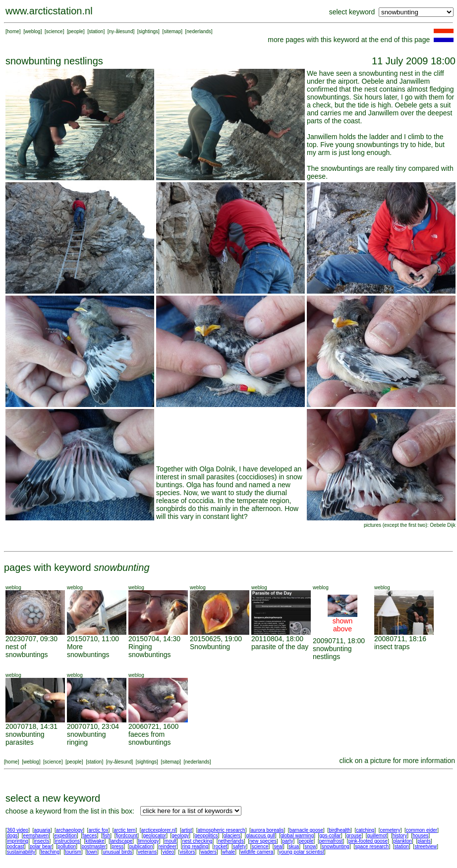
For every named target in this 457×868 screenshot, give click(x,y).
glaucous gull (260, 836)
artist (187, 830)
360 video (18, 830)
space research (372, 846)
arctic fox (98, 830)
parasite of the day (280, 647)
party (287, 841)
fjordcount (126, 836)
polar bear (41, 846)
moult (171, 841)
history (400, 836)
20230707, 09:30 (31, 639)
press (117, 846)
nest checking (197, 841)
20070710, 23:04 (93, 726)
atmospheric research (222, 830)
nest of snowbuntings (27, 651)
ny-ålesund (121, 31)
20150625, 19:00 (216, 639)
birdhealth (340, 830)
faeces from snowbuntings (150, 738)
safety (240, 846)
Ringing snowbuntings (150, 651)
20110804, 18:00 (277, 639)
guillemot (377, 836)
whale (228, 852)
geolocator (154, 836)
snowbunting (336, 846)
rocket (220, 846)
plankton (402, 841)
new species (263, 841)
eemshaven (36, 836)
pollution (67, 846)
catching (365, 830)
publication (141, 846)
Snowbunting (210, 647)
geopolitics (206, 836)
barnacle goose (306, 830)
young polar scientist (302, 852)
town (92, 852)
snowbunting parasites (25, 738)
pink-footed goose (368, 841)
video (168, 852)
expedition (65, 836)
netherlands (231, 841)
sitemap (172, 31)
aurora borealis (267, 830)
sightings (148, 31)
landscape (121, 841)
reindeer (168, 846)
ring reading (195, 846)
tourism (73, 852)
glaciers (232, 836)
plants (424, 841)
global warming (297, 836)
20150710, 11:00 (93, 639)
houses (420, 836)
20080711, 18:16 (400, 639)
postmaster (93, 846)
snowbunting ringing (86, 738)
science (55, 31)
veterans (147, 852)
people (76, 31)
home (13, 31)
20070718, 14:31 (31, 726)
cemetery (390, 830)
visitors (187, 852)
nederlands (199, 31)
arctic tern (125, 830)
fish (107, 836)
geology (180, 836)
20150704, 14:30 (154, 639)
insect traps (392, 647)
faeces (89, 836)
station (96, 31)
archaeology (69, 830)
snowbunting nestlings (332, 653)
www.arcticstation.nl (49, 11)
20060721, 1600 (153, 726)
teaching (50, 852)
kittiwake (95, 841)
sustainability (21, 852)
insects (41, 841)
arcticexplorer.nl (159, 830)
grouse (354, 836)
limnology (148, 841)
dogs (12, 836)
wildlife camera (257, 852)
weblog (33, 31)
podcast (16, 846)
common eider (422, 830)
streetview (426, 846)
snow (310, 846)
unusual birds (117, 852)
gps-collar (330, 836)
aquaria (42, 830)
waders (209, 852)
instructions (68, 841)
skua (294, 846)
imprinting (18, 841)
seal (279, 846)
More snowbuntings (88, 651)
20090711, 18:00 (339, 641)
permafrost (331, 841)
